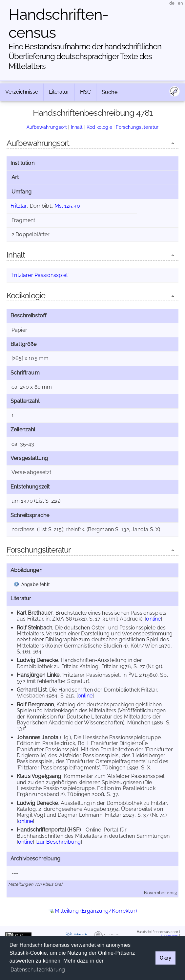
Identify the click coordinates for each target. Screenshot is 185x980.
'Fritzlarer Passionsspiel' (40, 275)
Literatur (59, 92)
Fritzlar (19, 206)
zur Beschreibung (59, 842)
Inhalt (77, 127)
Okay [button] (165, 958)
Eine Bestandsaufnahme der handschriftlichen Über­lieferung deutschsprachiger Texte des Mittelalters (85, 56)
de (172, 3)
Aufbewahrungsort (47, 127)
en (180, 3)
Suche (110, 92)
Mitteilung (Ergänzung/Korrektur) (96, 911)
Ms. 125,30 (67, 206)
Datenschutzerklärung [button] (38, 970)
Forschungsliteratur (137, 127)
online (153, 619)
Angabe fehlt (36, 584)
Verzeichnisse (22, 92)
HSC (85, 92)
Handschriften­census (59, 23)
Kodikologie (99, 127)
